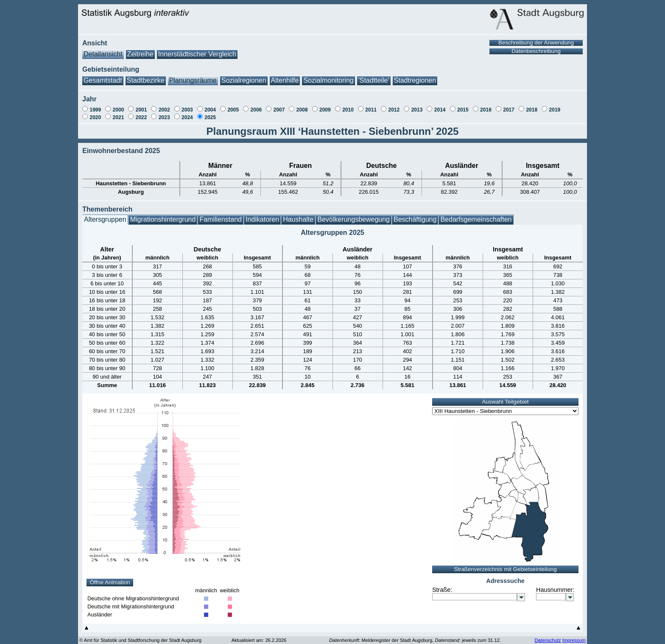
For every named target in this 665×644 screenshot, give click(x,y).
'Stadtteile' (374, 76)
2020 (95, 113)
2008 (302, 106)
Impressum (574, 636)
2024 (187, 113)
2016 (486, 106)
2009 (325, 106)
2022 (141, 113)
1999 (95, 106)
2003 (187, 106)
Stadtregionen (415, 76)
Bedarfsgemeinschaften (476, 215)
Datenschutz (548, 636)
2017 (509, 106)
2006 (256, 106)
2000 (119, 106)
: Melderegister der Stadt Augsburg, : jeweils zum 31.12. (415, 636)
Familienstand (221, 215)
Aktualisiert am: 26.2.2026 (259, 636)
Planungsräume (193, 76)
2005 (233, 106)
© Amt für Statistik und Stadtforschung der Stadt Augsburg (140, 636)
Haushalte (298, 215)
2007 (279, 106)
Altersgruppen (105, 215)
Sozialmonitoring (328, 76)
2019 (555, 106)
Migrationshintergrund (163, 215)
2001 (141, 106)
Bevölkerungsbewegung (353, 215)
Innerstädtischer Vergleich (197, 50)
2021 (119, 113)
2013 (417, 106)
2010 (348, 106)
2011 (371, 106)
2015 (463, 106)
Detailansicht (103, 50)
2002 (164, 106)
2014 (440, 106)
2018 (532, 106)
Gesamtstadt (103, 76)
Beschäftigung (415, 215)
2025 (210, 113)
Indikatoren (262, 215)
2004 (210, 106)
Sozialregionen (244, 76)
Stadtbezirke (146, 76)
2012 (394, 106)
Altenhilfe (285, 76)
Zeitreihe (140, 50)
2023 (164, 113)
